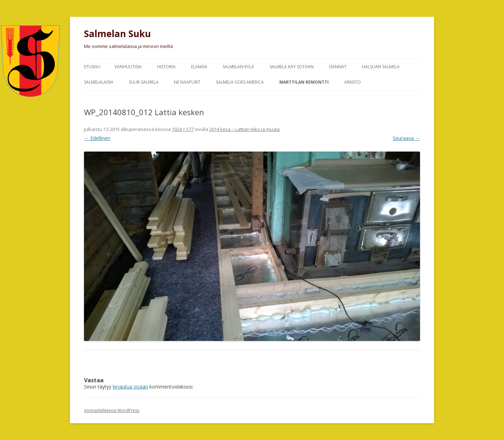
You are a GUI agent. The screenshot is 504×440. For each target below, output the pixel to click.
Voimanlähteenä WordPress (112, 410)
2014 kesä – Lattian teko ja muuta (244, 129)
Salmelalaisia (99, 82)
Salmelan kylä (238, 67)
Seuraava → (406, 138)
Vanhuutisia (128, 67)
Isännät (338, 67)
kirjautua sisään (130, 387)
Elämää (199, 67)
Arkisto (352, 82)
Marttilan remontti (304, 82)
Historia (166, 67)
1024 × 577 (183, 129)
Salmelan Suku (117, 34)
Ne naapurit (187, 82)
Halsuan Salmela (381, 67)
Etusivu (92, 67)
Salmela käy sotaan (292, 67)
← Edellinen (97, 138)
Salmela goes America (240, 82)
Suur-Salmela (144, 82)
